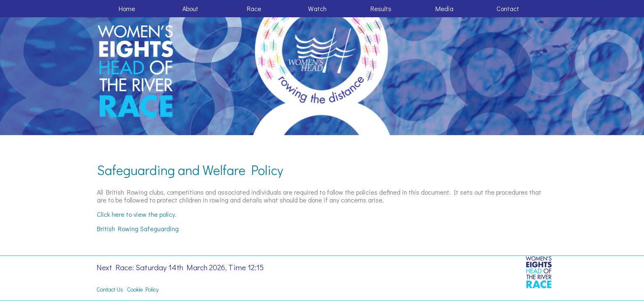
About (190, 8)
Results (381, 8)
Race (254, 8)
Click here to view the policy (136, 214)
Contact (508, 8)
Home (127, 8)
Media (444, 8)
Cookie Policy (143, 289)
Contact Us (110, 289)
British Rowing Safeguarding (138, 229)
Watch (317, 8)
